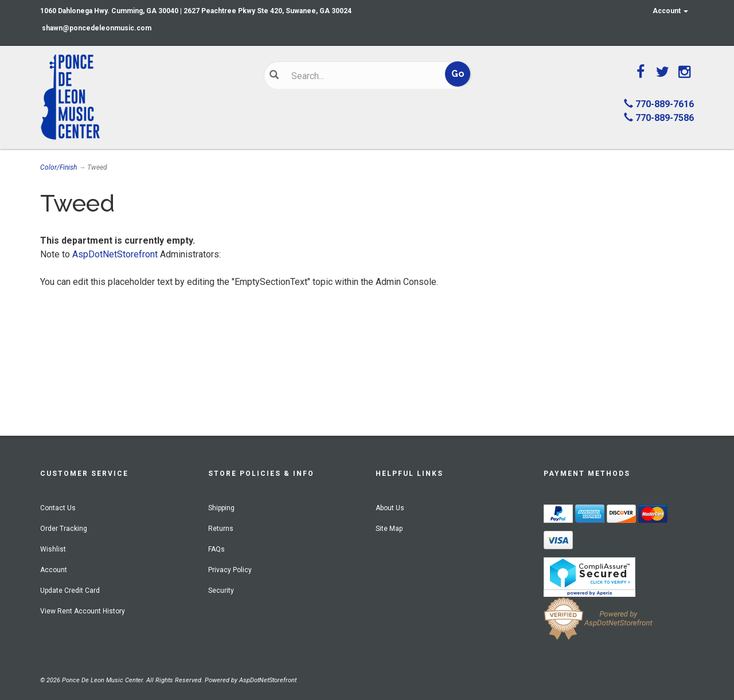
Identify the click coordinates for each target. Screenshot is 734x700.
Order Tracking (64, 529)
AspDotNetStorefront (115, 254)
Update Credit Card (70, 590)
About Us (390, 508)
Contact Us (58, 508)
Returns (221, 529)
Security (221, 590)
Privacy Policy (230, 570)
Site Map (389, 529)
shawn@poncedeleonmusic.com (97, 28)
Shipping (221, 508)
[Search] (359, 76)
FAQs (216, 549)
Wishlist (53, 549)
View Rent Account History (83, 611)
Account (670, 11)
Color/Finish (58, 167)
